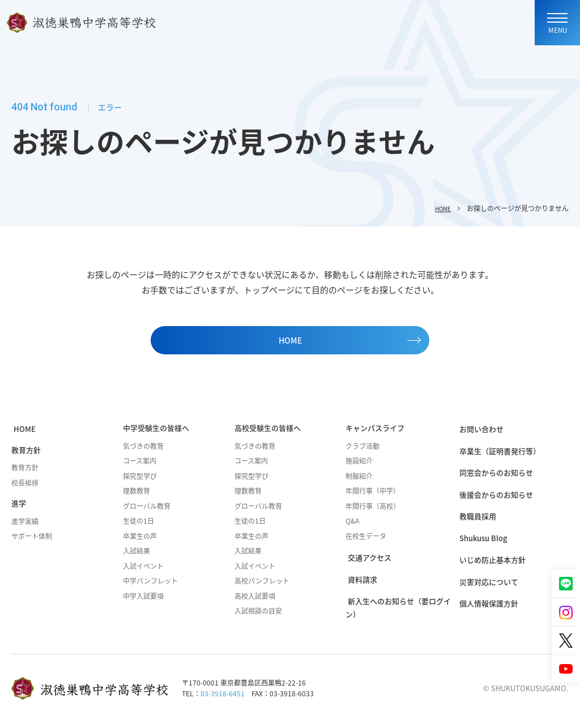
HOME (441, 208)
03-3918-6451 (223, 699)
